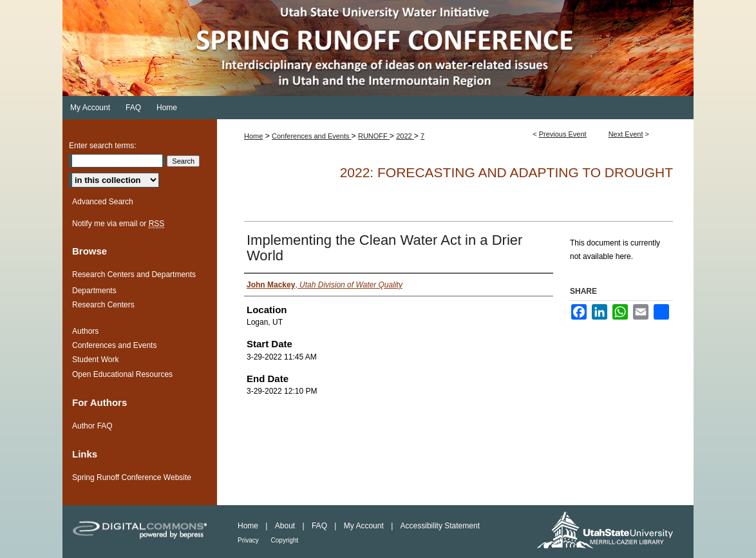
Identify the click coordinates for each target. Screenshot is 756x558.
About (286, 526)
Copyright (285, 540)
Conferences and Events (312, 136)
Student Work (95, 360)
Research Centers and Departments (134, 274)
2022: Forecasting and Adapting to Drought (506, 172)
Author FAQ (92, 426)
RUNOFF (374, 136)
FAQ (320, 526)
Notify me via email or (118, 224)
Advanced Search (103, 202)
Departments (94, 291)
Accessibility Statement (440, 526)
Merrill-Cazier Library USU (610, 532)
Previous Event (563, 134)
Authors (85, 331)
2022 (405, 136)
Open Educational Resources (122, 374)
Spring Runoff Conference (378, 48)
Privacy (249, 540)
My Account (365, 526)
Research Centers (103, 305)
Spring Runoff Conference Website (132, 477)
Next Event (626, 134)
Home (253, 136)
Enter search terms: (103, 146)
